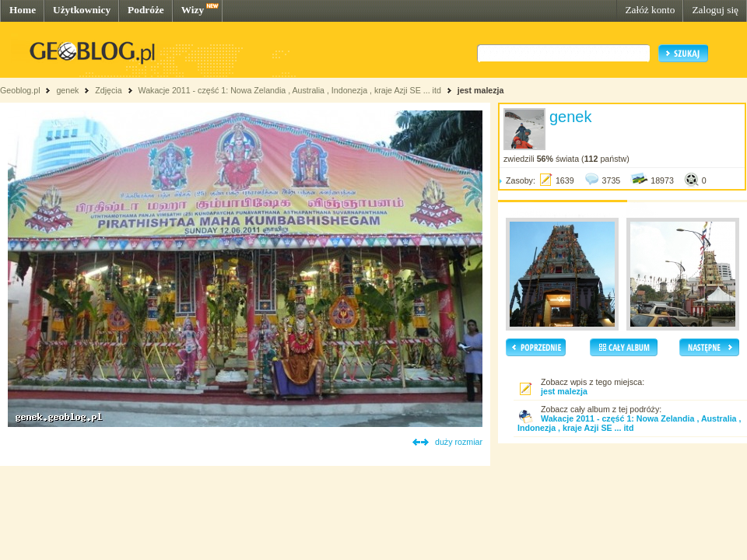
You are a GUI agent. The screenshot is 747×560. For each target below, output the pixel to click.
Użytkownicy (82, 10)
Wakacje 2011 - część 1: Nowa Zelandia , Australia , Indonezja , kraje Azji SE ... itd (289, 90)
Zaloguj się (715, 10)
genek (67, 90)
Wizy (193, 10)
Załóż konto (650, 10)
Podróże (146, 10)
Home (23, 10)
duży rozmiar (459, 442)
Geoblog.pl (20, 90)
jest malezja (481, 90)
